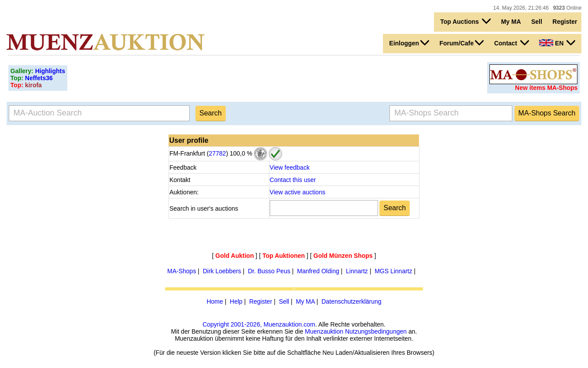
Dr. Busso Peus (269, 271)
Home (215, 301)
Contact (512, 43)
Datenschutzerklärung (351, 301)
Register (565, 22)
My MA (511, 22)
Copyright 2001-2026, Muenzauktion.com (259, 324)
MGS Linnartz (393, 271)
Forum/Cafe (461, 43)
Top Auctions (465, 21)
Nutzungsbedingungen (376, 331)
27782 (217, 153)
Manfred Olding (318, 271)
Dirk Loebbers (222, 271)
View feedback (290, 167)
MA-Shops (182, 271)
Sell (537, 22)
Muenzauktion (324, 331)
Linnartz (357, 271)
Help (236, 301)
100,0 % (240, 153)
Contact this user (293, 180)
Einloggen (409, 43)
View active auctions (298, 192)
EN (557, 43)
